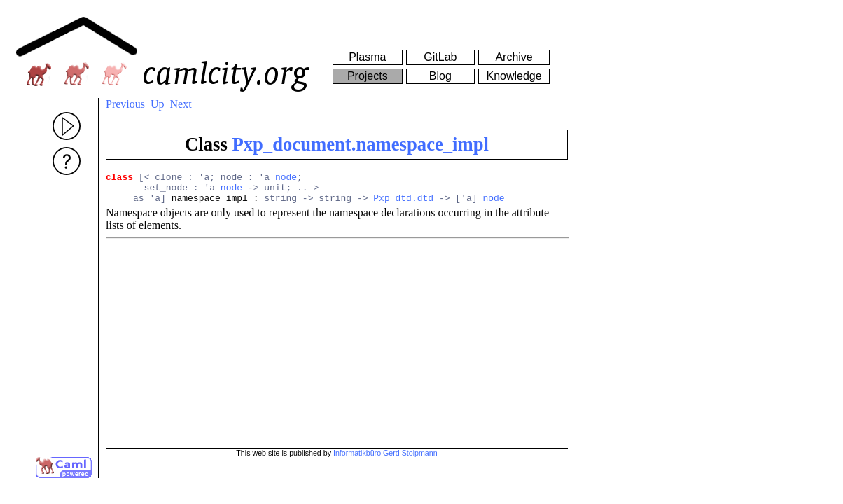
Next (181, 104)
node (286, 178)
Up (158, 104)
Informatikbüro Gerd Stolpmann (385, 453)
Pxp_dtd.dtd (403, 204)
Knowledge (514, 76)
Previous (125, 104)
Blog (440, 76)
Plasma (367, 57)
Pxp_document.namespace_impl (360, 144)
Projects (368, 76)
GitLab (440, 57)
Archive (514, 57)
